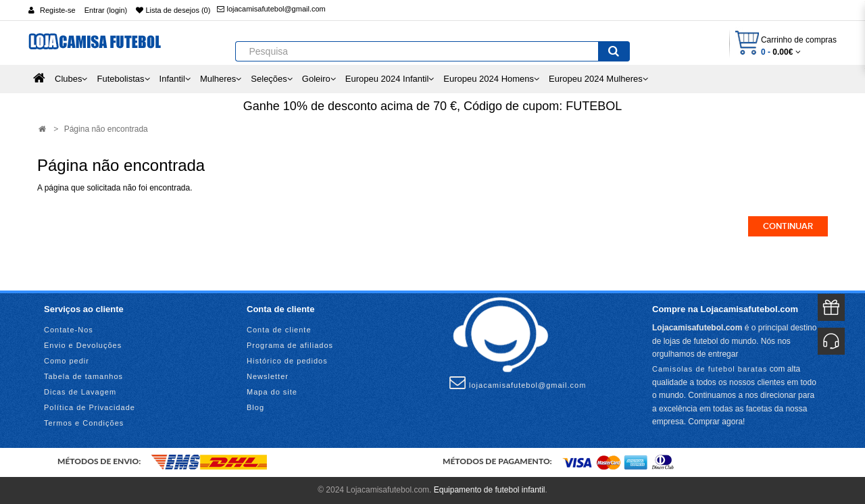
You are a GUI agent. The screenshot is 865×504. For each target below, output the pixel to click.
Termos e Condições (84, 423)
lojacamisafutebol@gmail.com (271, 9)
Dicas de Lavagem (80, 392)
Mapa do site (272, 392)
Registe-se (58, 10)
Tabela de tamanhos (83, 376)
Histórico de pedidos (287, 361)
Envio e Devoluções (83, 345)
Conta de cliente (279, 330)
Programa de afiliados (290, 345)
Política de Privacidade (90, 407)
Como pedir (67, 361)
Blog (255, 407)
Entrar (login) (106, 10)
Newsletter (268, 376)
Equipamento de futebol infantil (490, 490)
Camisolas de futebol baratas (710, 369)
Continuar (788, 226)
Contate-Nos (69, 330)
